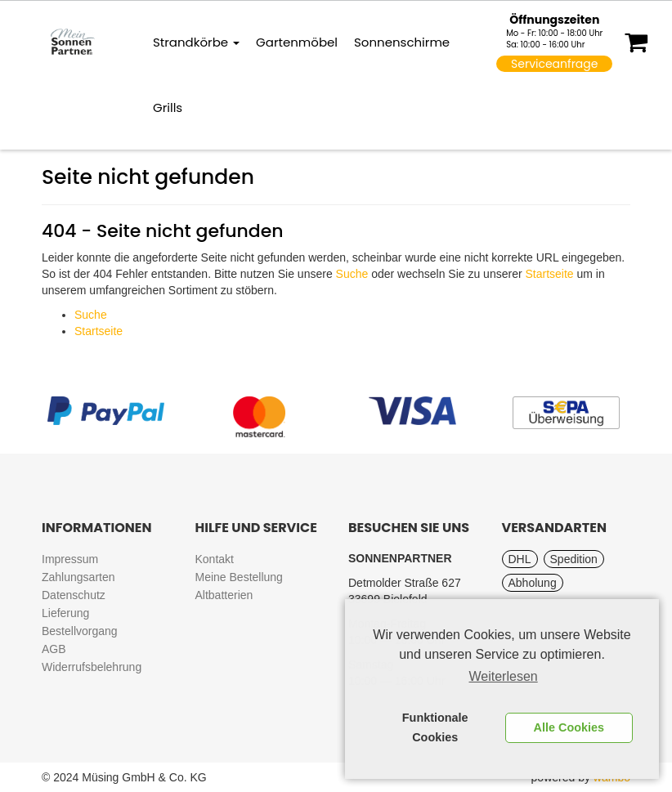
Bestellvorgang (80, 631)
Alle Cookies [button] (569, 727)
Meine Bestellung (239, 577)
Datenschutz (74, 595)
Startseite (549, 274)
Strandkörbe (196, 42)
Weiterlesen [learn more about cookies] (504, 676)
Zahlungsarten (78, 577)
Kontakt (215, 559)
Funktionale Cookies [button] (435, 727)
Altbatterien (224, 595)
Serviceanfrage (554, 64)
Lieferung (65, 613)
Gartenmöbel (297, 42)
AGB (54, 649)
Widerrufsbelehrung (92, 667)
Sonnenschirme (402, 42)
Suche (352, 274)
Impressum (70, 559)
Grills (168, 107)
